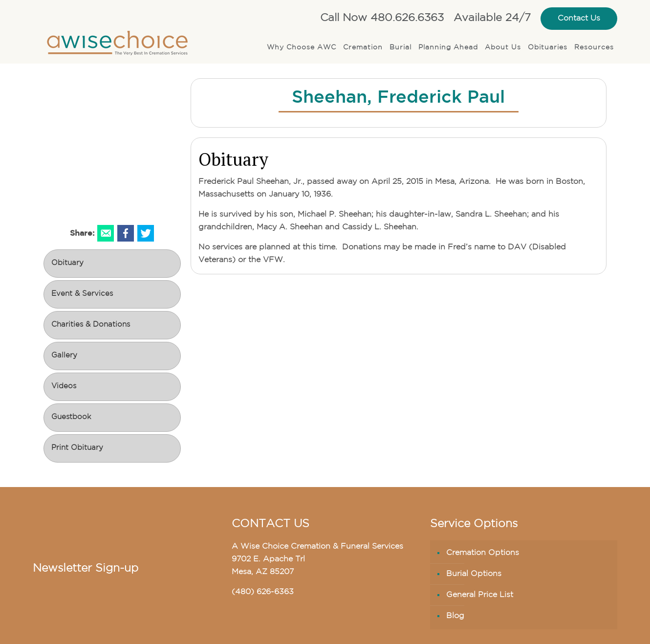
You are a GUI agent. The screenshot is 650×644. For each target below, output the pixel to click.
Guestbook (71, 417)
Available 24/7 (492, 18)
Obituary (67, 263)
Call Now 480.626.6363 (382, 18)
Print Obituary (77, 448)
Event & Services (82, 294)
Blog (455, 616)
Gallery (64, 356)
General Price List (480, 595)
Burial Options (474, 574)
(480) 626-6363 (263, 592)
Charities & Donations (91, 325)
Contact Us (579, 19)
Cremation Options (483, 553)
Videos (64, 387)
